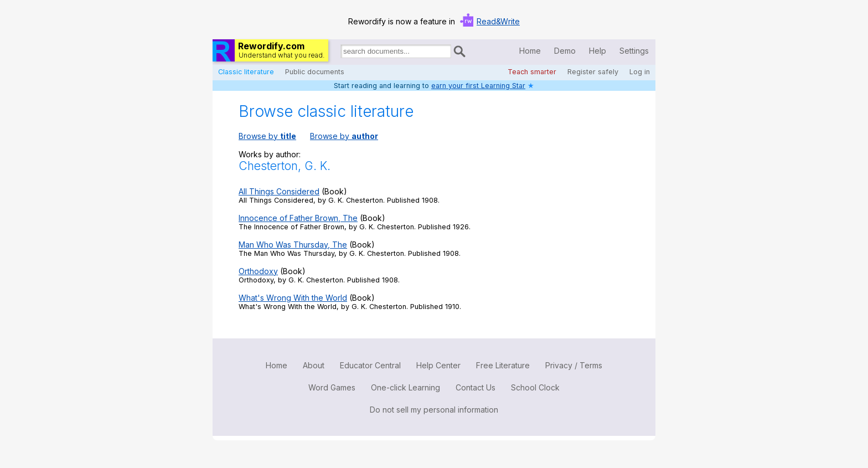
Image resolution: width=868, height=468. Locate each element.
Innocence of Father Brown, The (298, 218)
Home (530, 51)
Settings (634, 51)
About (314, 365)
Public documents (315, 72)
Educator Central (370, 365)
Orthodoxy (258, 271)
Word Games (332, 387)
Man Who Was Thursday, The (293, 245)
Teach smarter (532, 72)
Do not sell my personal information (434, 410)
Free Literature (503, 365)
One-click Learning (405, 387)
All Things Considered (279, 191)
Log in (640, 72)
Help (598, 51)
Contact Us (476, 387)
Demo (565, 51)
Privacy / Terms (574, 365)
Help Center (438, 365)
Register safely (593, 72)
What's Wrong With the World (293, 298)
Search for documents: (340, 53)
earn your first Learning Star (478, 86)
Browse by (267, 136)
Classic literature (246, 72)
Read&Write (498, 21)
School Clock (535, 387)
